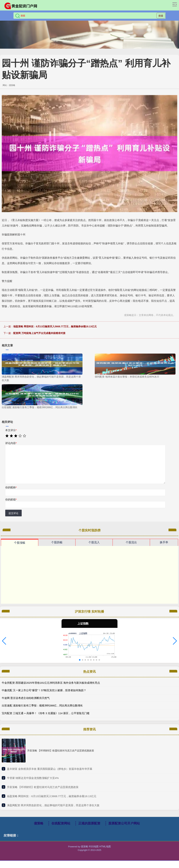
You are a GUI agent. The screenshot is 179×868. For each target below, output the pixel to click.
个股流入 (94, 542)
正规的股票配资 (89, 823)
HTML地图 (105, 846)
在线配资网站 (61, 823)
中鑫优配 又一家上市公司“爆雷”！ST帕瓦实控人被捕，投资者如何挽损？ (44, 690)
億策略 (39, 823)
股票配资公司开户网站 (124, 823)
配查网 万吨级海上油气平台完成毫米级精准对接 (39, 333)
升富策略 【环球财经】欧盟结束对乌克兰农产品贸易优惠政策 (61, 751)
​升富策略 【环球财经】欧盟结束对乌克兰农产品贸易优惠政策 (43, 787)
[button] (4, 641)
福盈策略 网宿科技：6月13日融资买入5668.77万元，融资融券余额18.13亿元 (55, 326)
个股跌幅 (57, 542)
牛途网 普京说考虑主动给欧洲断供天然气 (26, 698)
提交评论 (13, 513)
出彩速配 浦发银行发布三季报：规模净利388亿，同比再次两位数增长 (42, 705)
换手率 (164, 542)
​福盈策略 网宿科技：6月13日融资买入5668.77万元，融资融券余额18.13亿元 (52, 796)
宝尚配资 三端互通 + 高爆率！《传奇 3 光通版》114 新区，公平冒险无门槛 (46, 713)
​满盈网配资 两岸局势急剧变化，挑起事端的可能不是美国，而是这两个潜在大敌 (53, 805)
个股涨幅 (20, 543)
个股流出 (131, 542)
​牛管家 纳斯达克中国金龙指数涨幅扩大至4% (33, 778)
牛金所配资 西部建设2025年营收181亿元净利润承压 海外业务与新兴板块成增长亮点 (51, 683)
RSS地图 (94, 846)
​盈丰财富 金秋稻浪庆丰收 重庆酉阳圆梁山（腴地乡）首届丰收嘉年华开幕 (50, 769)
